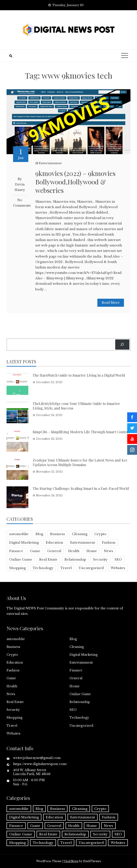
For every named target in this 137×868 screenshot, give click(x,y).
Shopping (14, 718)
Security (13, 710)
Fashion (13, 670)
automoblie (16, 639)
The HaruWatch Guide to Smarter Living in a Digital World (79, 375)
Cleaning (77, 647)
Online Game (80, 694)
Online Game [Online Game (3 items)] (21, 559)
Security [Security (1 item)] (100, 559)
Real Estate (15, 702)
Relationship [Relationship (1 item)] (75, 559)
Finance (76, 670)
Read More (111, 303)
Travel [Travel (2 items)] (66, 568)
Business (13, 647)
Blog (73, 639)
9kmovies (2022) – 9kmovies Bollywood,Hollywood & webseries (75, 182)
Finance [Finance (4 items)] (16, 551)
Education (15, 662)
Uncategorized (81, 726)
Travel (12, 726)
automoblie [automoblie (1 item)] (19, 534)
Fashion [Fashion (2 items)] (109, 542)
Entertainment (50, 163)
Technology (79, 718)
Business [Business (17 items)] (58, 534)
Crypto (12, 655)
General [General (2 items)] (54, 551)
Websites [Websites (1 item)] (118, 568)
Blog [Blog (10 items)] (39, 534)
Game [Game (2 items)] (35, 551)
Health (12, 686)
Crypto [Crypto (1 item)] (100, 534)
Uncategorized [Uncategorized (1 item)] (91, 568)
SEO (73, 710)
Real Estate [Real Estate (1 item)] (48, 559)
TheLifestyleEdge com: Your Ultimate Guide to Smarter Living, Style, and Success (76, 406)
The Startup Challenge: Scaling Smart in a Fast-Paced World (81, 488)
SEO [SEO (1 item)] (118, 559)
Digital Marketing (84, 655)
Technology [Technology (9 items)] (43, 568)
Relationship (80, 702)
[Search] (122, 345)
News (11, 694)
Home (74, 686)
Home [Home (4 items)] (92, 551)
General (76, 678)
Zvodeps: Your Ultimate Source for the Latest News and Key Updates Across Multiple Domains (80, 462)
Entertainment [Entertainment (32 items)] (83, 542)
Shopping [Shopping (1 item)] (17, 568)
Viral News (71, 861)
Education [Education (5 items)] (54, 542)
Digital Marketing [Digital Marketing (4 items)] (24, 542)
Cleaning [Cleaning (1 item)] (80, 534)
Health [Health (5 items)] (74, 551)
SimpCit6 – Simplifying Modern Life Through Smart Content (81, 432)
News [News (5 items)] (108, 551)
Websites (14, 733)
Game (11, 678)
